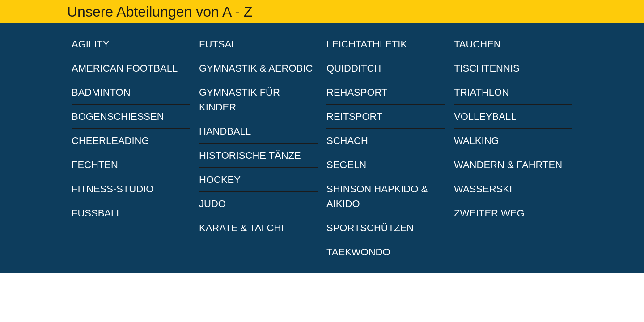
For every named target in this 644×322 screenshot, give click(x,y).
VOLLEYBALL (485, 117)
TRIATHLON (481, 92)
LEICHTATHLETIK (367, 44)
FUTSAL (218, 44)
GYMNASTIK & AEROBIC (256, 68)
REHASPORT (357, 92)
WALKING (477, 141)
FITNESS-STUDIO (112, 189)
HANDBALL (225, 131)
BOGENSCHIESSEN (118, 117)
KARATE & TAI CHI (241, 228)
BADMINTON (101, 92)
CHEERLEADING (110, 141)
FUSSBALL (97, 213)
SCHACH (347, 141)
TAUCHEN (477, 44)
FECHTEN (95, 165)
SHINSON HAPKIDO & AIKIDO (377, 196)
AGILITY (90, 44)
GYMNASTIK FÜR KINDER (239, 100)
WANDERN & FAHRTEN (508, 165)
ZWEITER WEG (489, 213)
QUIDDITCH (354, 68)
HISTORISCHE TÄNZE (250, 155)
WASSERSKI (483, 189)
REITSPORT (355, 117)
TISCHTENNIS (487, 68)
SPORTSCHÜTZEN (370, 228)
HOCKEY (220, 180)
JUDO (212, 204)
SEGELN (346, 165)
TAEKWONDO (358, 252)
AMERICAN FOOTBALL (125, 68)
